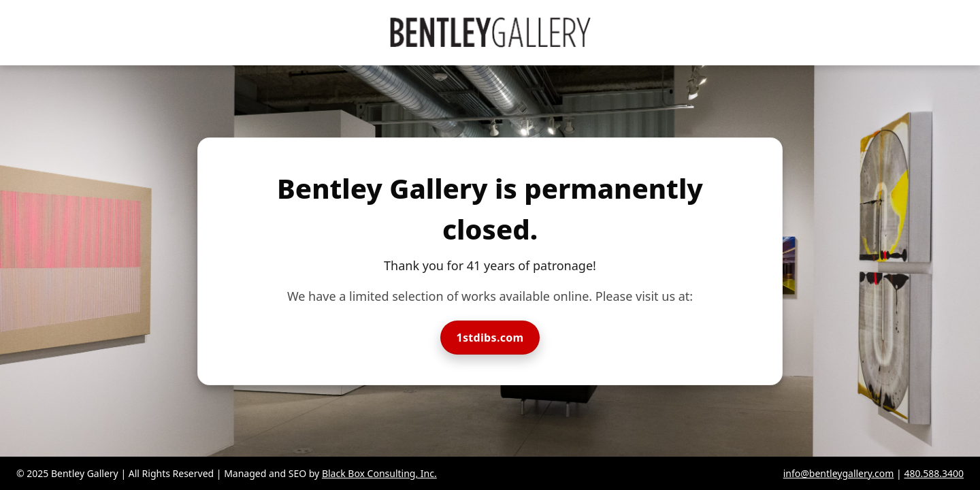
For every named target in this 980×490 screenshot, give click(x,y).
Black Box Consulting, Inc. (379, 473)
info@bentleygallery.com (839, 473)
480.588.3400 (934, 473)
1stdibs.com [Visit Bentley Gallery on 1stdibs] (490, 338)
